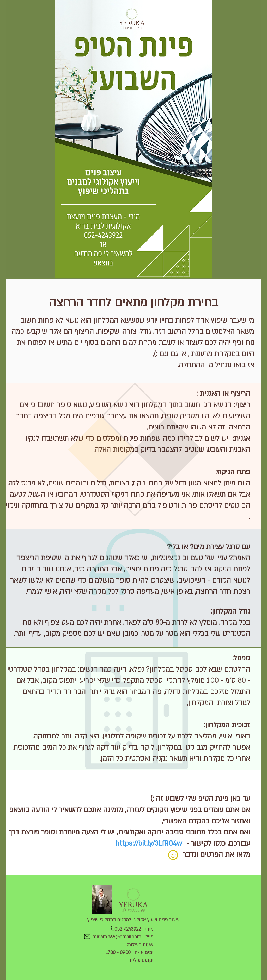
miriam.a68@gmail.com (117, 937)
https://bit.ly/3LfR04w (149, 844)
